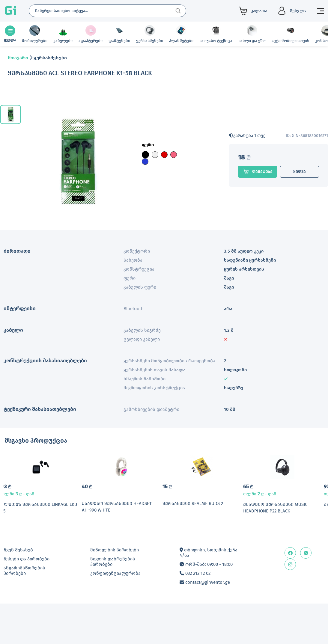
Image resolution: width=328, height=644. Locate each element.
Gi (10, 11)
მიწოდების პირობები (115, 585)
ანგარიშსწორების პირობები (24, 606)
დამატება (258, 171)
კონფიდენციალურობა (115, 608)
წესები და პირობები (27, 594)
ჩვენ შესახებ (18, 585)
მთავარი (18, 58)
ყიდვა (300, 172)
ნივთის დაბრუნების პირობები (113, 597)
